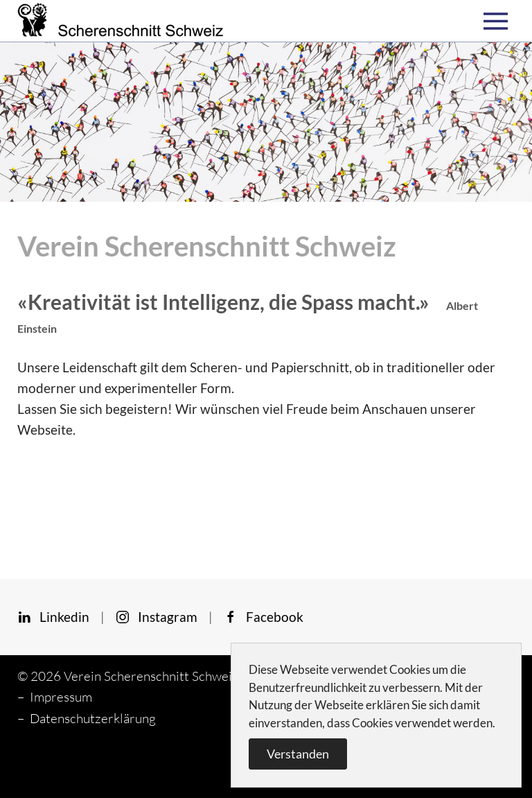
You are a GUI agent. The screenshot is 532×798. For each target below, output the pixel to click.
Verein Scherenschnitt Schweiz (151, 676)
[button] (499, 21)
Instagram (157, 617)
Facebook (264, 617)
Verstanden (298, 754)
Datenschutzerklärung (93, 718)
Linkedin (53, 617)
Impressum (61, 697)
